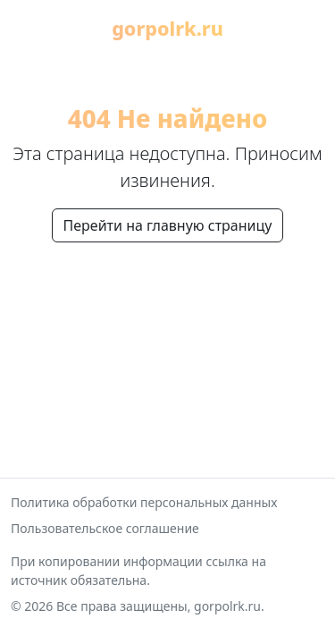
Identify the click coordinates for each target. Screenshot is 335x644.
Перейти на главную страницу (168, 225)
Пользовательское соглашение (105, 528)
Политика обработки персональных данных (144, 502)
